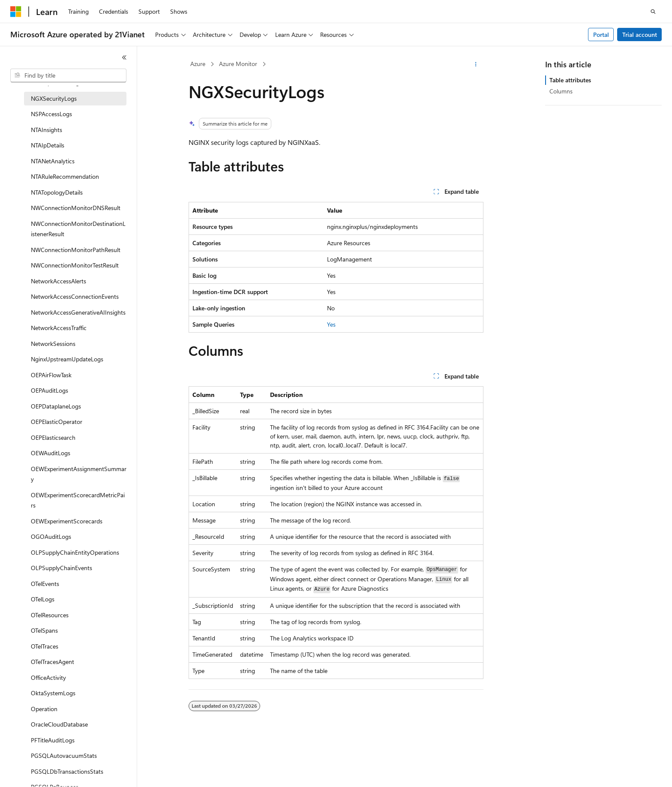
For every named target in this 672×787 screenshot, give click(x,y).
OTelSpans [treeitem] (44, 630)
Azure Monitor (238, 64)
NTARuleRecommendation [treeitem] (65, 176)
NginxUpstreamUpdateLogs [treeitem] (67, 359)
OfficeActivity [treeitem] (48, 677)
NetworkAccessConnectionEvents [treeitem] (75, 296)
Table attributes (570, 80)
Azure (198, 64)
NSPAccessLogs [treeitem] (51, 114)
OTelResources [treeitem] (50, 615)
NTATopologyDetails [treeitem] (57, 192)
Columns (561, 91)
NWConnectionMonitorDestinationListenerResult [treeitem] (78, 229)
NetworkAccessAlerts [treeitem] (58, 281)
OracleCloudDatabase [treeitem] (59, 724)
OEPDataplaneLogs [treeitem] (56, 406)
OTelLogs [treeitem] (43, 599)
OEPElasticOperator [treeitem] (57, 422)
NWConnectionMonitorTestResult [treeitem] (75, 265)
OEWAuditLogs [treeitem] (51, 453)
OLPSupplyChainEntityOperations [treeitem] (75, 552)
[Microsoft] (16, 12)
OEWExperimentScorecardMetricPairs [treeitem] (78, 500)
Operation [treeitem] (44, 709)
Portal (601, 35)
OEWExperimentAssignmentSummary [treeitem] (79, 474)
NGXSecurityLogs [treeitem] (54, 98)
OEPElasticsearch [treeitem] (53, 437)
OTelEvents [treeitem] (45, 584)
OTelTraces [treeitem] (45, 646)
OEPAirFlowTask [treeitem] (51, 375)
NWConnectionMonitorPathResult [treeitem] (76, 250)
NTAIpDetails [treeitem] (48, 145)
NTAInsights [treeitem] (46, 130)
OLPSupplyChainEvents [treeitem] (61, 568)
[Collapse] (124, 57)
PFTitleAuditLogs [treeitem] (53, 740)
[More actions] (476, 64)
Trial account (640, 35)
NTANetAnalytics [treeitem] (53, 161)
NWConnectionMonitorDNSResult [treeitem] (76, 208)
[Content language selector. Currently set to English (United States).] (49, 773)
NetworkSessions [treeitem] (53, 344)
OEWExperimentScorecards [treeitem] (67, 521)
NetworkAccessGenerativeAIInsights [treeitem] (78, 312)
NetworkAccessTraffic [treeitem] (59, 328)
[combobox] (68, 75)
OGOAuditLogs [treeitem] (51, 536)
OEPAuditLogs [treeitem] (49, 390)
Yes (331, 324)
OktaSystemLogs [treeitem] (53, 693)
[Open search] (653, 12)
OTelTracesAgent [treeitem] (52, 662)
